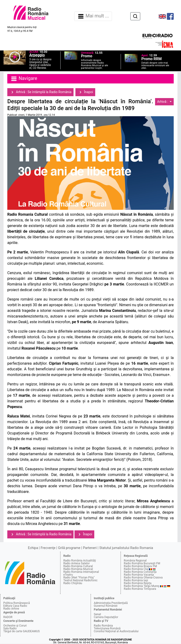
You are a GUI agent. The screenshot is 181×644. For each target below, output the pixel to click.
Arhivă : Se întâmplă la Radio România (40, 92)
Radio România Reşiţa (138, 583)
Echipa (33, 548)
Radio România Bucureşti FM (142, 563)
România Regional (135, 561)
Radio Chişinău (73, 583)
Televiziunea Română (107, 628)
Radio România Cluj (136, 569)
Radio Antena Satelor (77, 563)
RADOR (8, 617)
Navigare (24, 79)
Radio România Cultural (78, 566)
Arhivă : (163, 102)
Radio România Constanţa (140, 572)
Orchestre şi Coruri (15, 626)
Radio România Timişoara (140, 589)
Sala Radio (10, 628)
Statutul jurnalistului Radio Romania (126, 548)
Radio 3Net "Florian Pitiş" (79, 578)
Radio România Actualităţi (80, 561)
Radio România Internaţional (81, 572)
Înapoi (85, 92)
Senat (97, 614)
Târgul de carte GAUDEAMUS (21, 631)
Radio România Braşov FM (140, 566)
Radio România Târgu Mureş (141, 586)
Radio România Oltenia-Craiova (143, 578)
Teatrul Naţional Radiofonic (80, 580)
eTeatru (68, 575)
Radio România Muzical (78, 569)
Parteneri (90, 548)
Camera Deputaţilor (106, 617)
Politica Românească (17, 603)
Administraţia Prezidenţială (111, 603)
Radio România (103, 626)
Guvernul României (106, 606)
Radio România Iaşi (136, 580)
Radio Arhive (11, 609)
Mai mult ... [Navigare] (93, 16)
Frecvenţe (48, 548)
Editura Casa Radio (15, 606)
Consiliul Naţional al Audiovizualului (116, 631)
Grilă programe (69, 548)
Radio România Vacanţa (139, 575)
